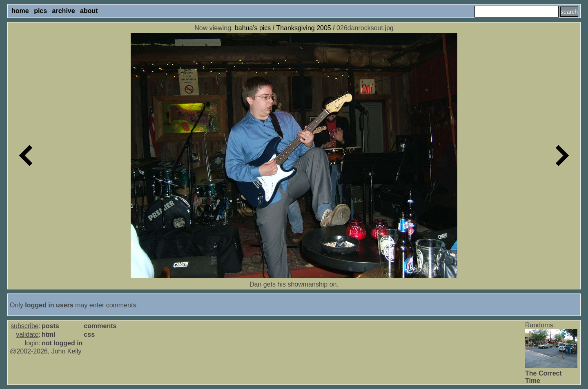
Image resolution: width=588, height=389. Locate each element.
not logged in (62, 343)
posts (50, 326)
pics (40, 11)
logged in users (49, 305)
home (20, 11)
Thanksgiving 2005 (303, 28)
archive (64, 11)
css (89, 335)
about (89, 11)
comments (100, 326)
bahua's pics (253, 28)
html (49, 335)
